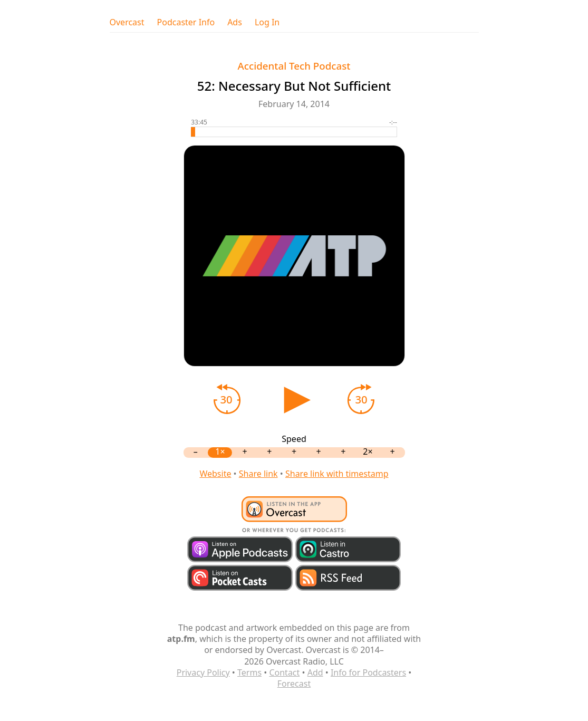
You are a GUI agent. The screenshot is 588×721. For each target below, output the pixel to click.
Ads (235, 22)
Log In (267, 22)
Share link (258, 474)
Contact (284, 672)
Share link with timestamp (337, 474)
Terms (249, 672)
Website (215, 474)
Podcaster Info (186, 22)
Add (315, 672)
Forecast (294, 684)
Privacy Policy (203, 672)
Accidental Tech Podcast (294, 66)
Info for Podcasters (368, 672)
